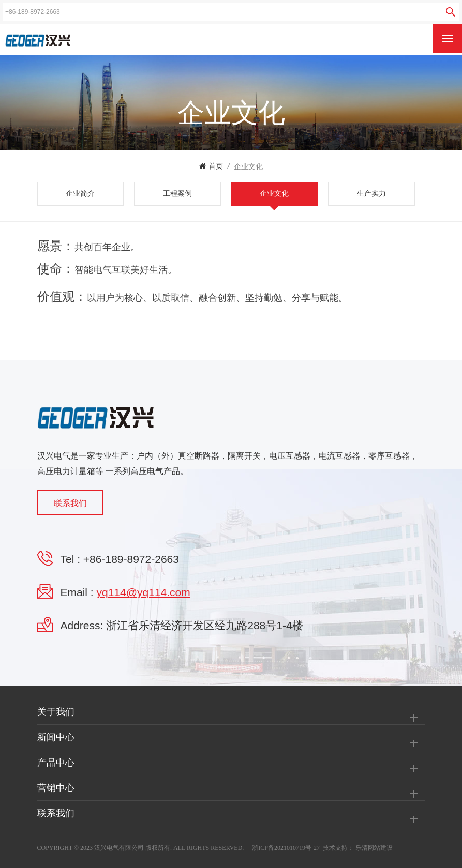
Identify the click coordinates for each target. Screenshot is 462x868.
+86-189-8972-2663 (131, 559)
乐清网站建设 (374, 848)
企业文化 (248, 166)
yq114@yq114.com (144, 592)
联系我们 (70, 503)
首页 (211, 166)
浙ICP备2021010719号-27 (286, 848)
